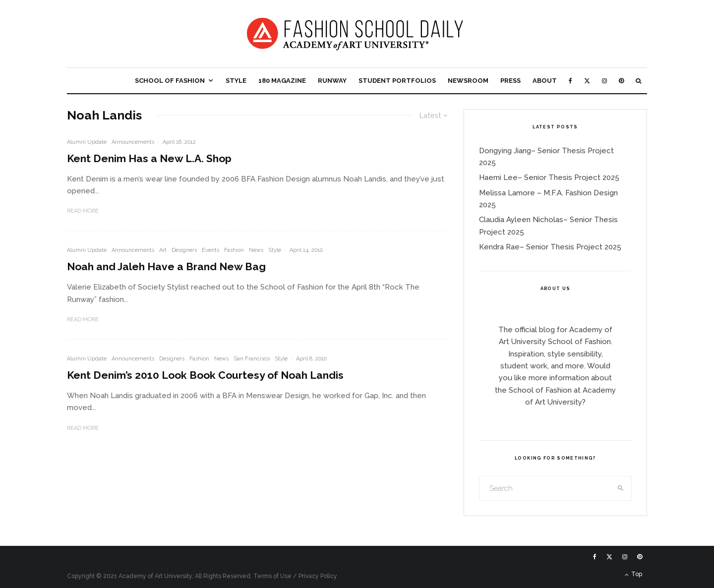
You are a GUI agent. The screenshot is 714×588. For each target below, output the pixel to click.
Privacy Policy (318, 576)
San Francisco (252, 359)
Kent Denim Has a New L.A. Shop (149, 158)
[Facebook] (570, 81)
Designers (184, 250)
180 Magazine (282, 81)
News (256, 250)
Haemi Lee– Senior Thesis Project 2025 (549, 177)
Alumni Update (87, 142)
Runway (332, 81)
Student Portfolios (397, 81)
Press (510, 81)
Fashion (234, 250)
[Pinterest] (621, 81)
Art (163, 250)
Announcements (133, 142)
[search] (621, 488)
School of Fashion (170, 81)
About (545, 81)
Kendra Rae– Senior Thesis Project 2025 (550, 247)
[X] (587, 81)
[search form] (545, 488)
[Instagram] (604, 81)
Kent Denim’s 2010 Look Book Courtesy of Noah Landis (205, 375)
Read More (83, 211)
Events (210, 250)
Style (236, 81)
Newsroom (468, 81)
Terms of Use (272, 576)
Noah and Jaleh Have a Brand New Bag (166, 266)
